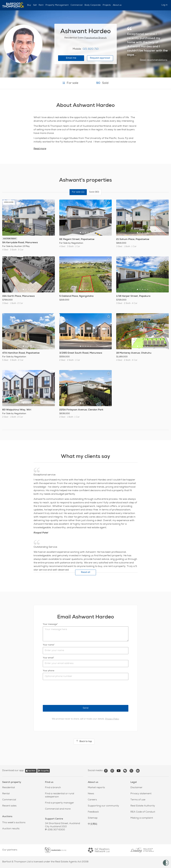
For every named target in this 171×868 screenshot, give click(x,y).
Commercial (77, 5)
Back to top (84, 741)
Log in (165, 5)
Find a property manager (60, 803)
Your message (50, 624)
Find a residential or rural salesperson (60, 795)
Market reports (96, 788)
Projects (107, 5)
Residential (9, 788)
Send (86, 708)
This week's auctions (14, 823)
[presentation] (65, 692)
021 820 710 (91, 49)
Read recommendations (154, 60)
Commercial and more (58, 809)
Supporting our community (103, 806)
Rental (6, 794)
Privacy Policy (112, 719)
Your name (48, 645)
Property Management (57, 5)
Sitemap (93, 818)
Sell (35, 5)
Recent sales (9, 806)
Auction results (11, 829)
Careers (92, 800)
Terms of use (138, 800)
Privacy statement (141, 794)
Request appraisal (100, 58)
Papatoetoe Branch (95, 38)
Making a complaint (142, 818)
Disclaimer (136, 788)
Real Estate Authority (143, 806)
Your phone (49, 671)
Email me (71, 58)
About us (117, 5)
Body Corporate (93, 5)
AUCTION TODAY (10, 239)
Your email (48, 658)
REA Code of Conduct (143, 812)
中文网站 (93, 824)
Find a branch (53, 788)
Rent (41, 5)
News (91, 794)
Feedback (93, 812)
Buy (29, 5)
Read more (40, 149)
